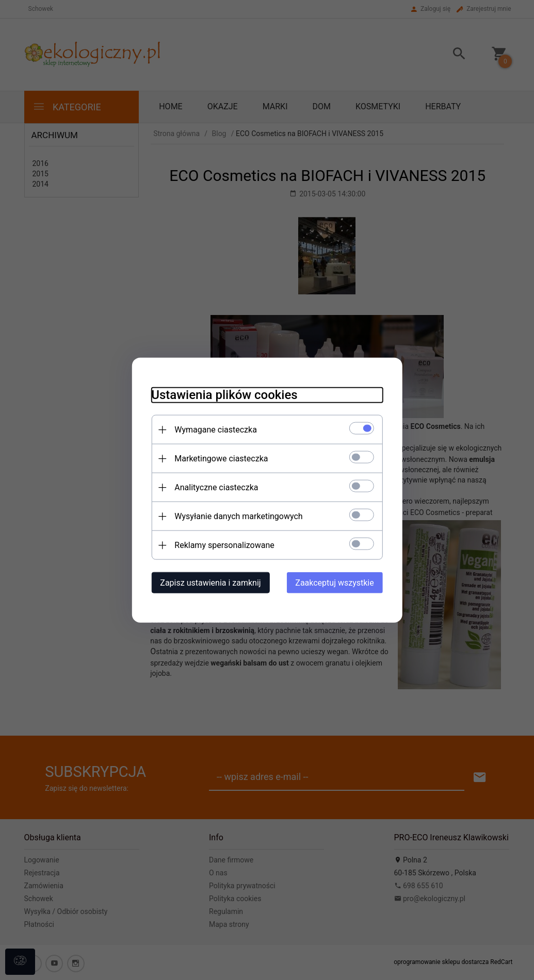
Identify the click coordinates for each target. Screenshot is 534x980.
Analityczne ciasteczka (214, 487)
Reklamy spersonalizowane (222, 545)
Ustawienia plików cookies (222, 394)
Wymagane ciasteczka (213, 429)
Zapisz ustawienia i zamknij (208, 582)
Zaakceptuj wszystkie (337, 582)
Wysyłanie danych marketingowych (236, 516)
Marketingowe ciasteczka (219, 458)
